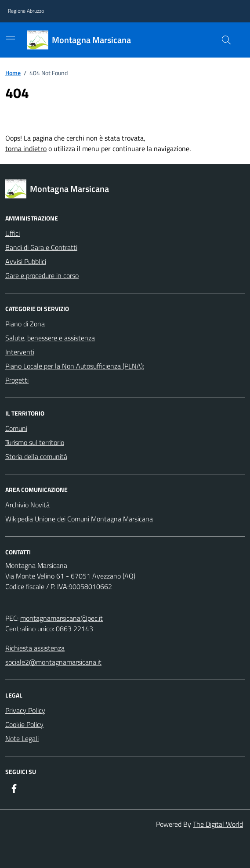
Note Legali (22, 738)
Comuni (16, 428)
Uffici (13, 233)
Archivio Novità (27, 505)
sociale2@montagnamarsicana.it (53, 662)
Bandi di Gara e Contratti (41, 247)
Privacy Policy (25, 710)
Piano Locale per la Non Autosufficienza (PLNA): (75, 366)
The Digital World (218, 824)
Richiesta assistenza (35, 648)
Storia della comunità (36, 456)
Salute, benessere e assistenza (50, 338)
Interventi (20, 352)
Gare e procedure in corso (42, 275)
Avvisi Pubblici (26, 261)
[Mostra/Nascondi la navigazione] (11, 39)
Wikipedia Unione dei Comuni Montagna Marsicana (79, 519)
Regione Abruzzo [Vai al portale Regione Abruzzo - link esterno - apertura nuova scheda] (26, 11)
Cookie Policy (24, 724)
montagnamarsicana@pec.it (62, 618)
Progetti (17, 380)
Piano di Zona (25, 324)
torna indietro (26, 148)
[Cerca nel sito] (226, 40)
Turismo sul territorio (35, 442)
